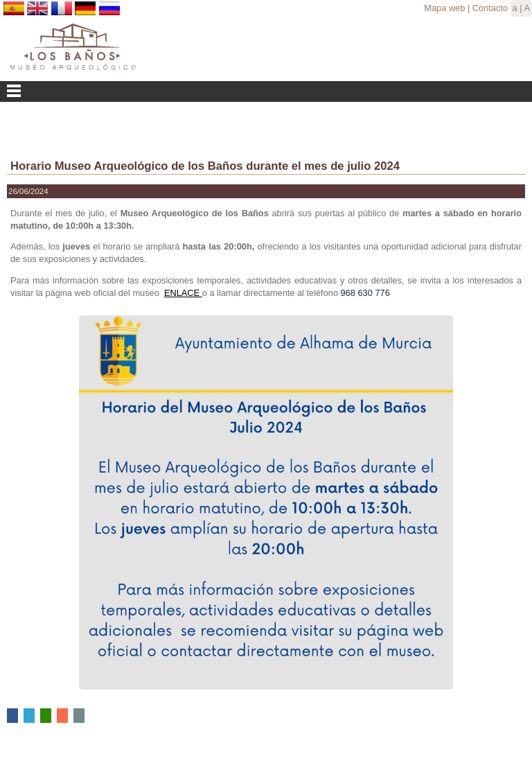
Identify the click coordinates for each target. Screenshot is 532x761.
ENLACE (183, 293)
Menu (266, 91)
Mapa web (444, 8)
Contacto (490, 8)
